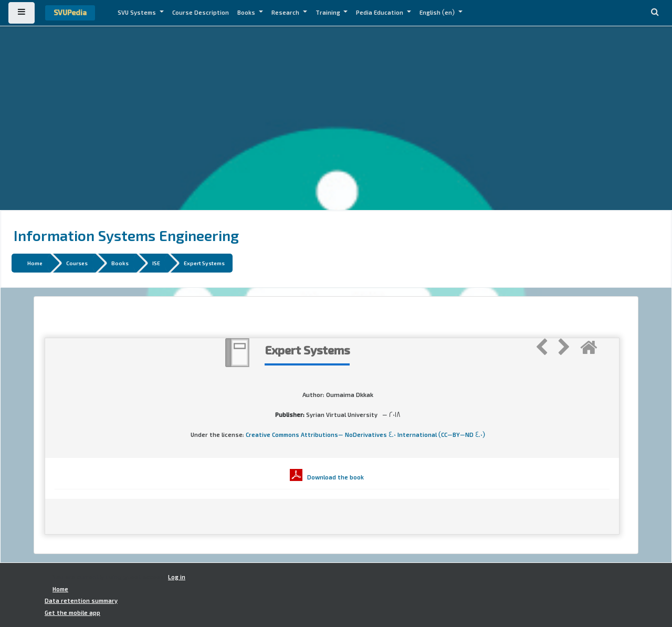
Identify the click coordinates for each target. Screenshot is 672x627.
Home (35, 263)
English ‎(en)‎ (438, 13)
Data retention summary (81, 601)
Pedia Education (380, 13)
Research (286, 13)
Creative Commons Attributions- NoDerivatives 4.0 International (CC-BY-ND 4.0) (365, 435)
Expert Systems (204, 263)
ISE (156, 263)
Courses (77, 263)
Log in (177, 577)
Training (329, 13)
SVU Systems (138, 13)
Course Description (201, 13)
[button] (655, 13)
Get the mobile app (72, 613)
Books (247, 13)
